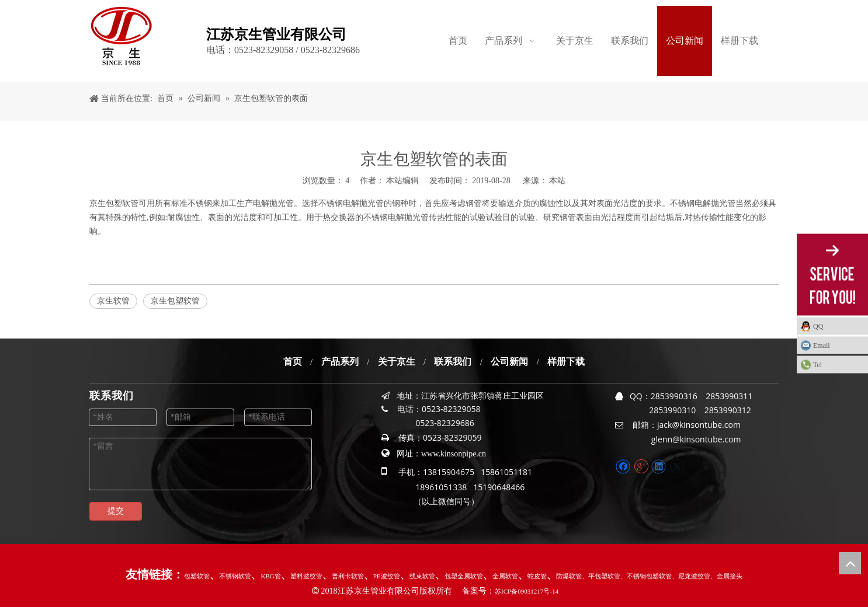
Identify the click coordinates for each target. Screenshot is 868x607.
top (850, 563)
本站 (557, 181)
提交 (116, 511)
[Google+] (641, 467)
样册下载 (566, 362)
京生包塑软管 (114, 203)
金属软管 (505, 576)
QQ (818, 326)
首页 (293, 362)
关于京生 (397, 362)
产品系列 (340, 362)
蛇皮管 (537, 576)
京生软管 (113, 301)
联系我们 (453, 362)
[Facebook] (623, 467)
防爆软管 (569, 576)
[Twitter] (677, 467)
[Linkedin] (659, 467)
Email (822, 346)
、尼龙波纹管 (691, 576)
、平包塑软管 (601, 576)
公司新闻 (509, 362)
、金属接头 (726, 576)
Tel (817, 365)
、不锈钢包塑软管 (646, 576)
